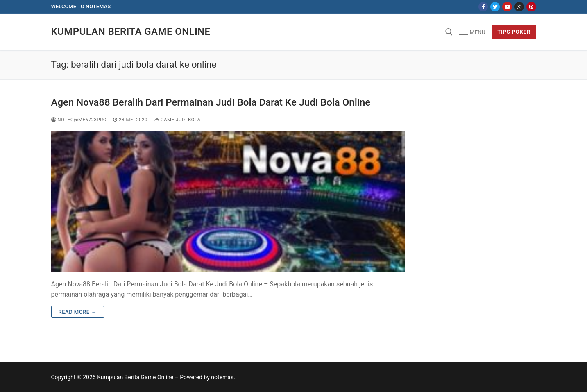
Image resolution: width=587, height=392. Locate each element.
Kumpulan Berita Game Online (131, 32)
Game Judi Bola (177, 120)
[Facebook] (483, 7)
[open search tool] (449, 32)
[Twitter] (495, 7)
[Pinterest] (531, 7)
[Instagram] (519, 7)
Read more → (78, 312)
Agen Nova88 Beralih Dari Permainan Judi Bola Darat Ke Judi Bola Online (211, 102)
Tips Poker (514, 32)
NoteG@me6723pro (79, 120)
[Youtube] (507, 7)
